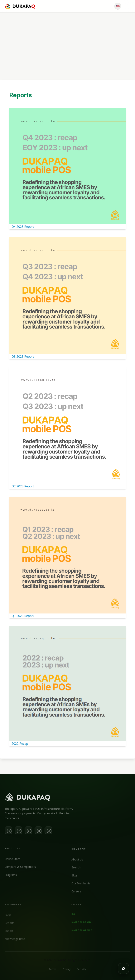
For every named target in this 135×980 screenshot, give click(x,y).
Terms (53, 973)
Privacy (67, 973)
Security (81, 973)
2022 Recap (20, 744)
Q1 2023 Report (23, 616)
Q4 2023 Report (23, 227)
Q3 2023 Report (23, 357)
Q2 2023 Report (23, 486)
